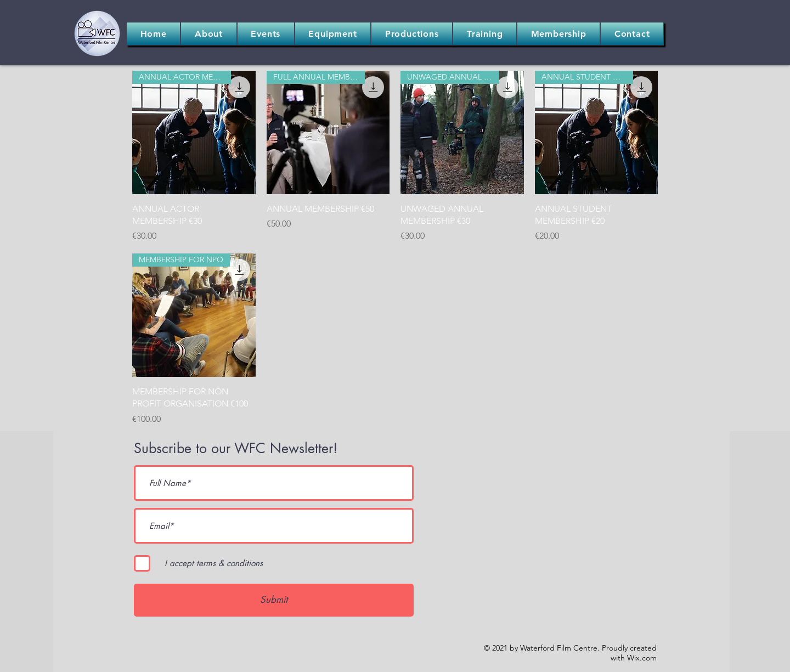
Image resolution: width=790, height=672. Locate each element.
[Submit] (274, 600)
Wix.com (642, 658)
